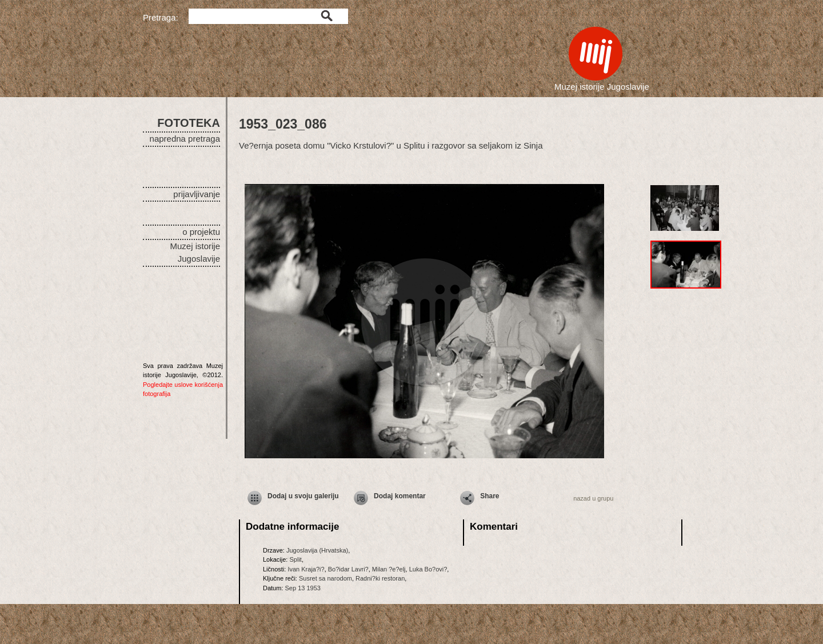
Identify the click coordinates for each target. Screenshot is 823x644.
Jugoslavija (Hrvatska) (317, 550)
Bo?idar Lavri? (348, 569)
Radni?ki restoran (380, 578)
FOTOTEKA (189, 123)
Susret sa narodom (325, 578)
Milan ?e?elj (389, 569)
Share (490, 496)
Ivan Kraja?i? (306, 569)
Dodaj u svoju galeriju (303, 496)
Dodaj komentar (400, 496)
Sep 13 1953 (303, 588)
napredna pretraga (185, 139)
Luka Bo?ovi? (428, 569)
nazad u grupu (593, 498)
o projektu (201, 232)
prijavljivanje (197, 194)
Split (295, 559)
